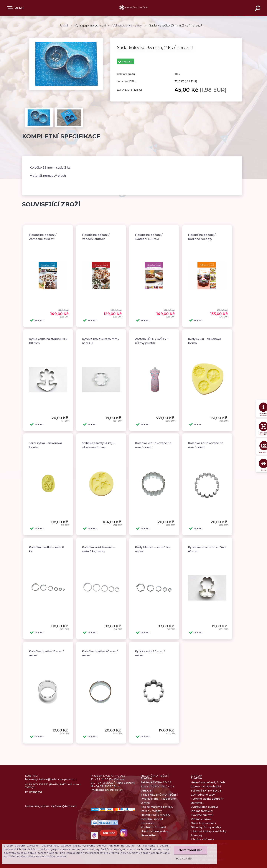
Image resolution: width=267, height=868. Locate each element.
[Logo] (134, 8)
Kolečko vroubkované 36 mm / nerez (153, 445)
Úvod (64, 25)
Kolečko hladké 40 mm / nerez (100, 653)
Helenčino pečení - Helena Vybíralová (51, 806)
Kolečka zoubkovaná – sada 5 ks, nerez (98, 549)
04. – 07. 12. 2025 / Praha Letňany (113, 783)
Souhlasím (184, 858)
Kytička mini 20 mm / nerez (150, 653)
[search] (258, 9)
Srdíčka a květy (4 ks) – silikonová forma (98, 445)
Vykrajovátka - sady (127, 25)
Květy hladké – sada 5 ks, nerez (153, 549)
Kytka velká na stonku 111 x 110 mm (48, 341)
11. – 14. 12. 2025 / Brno (105, 786)
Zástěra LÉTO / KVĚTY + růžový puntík (152, 341)
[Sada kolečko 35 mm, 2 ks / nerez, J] (66, 39)
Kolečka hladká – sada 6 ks (46, 549)
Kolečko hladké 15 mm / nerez (46, 653)
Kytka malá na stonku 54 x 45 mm (207, 549)
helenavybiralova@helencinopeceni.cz (51, 779)
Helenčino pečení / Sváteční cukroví (149, 237)
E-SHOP (11, 8)
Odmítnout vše (191, 850)
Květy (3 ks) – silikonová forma (205, 341)
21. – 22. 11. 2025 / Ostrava (107, 779)
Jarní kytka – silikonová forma (45, 445)
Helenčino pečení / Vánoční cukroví (96, 237)
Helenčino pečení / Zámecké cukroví (43, 237)
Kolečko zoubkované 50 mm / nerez (206, 445)
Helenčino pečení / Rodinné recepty (202, 237)
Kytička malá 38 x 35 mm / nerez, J (101, 341)
